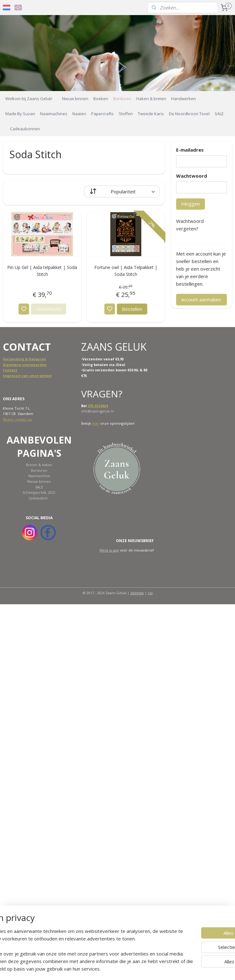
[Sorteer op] (122, 191)
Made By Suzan (20, 114)
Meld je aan (109, 550)
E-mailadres (190, 150)
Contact (10, 370)
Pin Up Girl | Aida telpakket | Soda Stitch (42, 271)
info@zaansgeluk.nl (97, 411)
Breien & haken (39, 465)
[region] (76, 939)
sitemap (137, 593)
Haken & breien (151, 99)
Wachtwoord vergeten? (190, 225)
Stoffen (126, 114)
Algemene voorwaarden (25, 365)
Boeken (101, 99)
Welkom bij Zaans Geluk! (29, 99)
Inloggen (191, 204)
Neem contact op (17, 419)
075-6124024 (98, 406)
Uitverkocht (49, 309)
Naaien (79, 114)
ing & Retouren (32, 359)
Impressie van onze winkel (27, 376)
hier (96, 423)
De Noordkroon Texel (189, 114)
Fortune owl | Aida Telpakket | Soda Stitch (126, 271)
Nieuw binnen (75, 99)
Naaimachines (54, 114)
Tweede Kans (151, 114)
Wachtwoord (192, 176)
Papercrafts (102, 114)
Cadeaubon (38, 498)
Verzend (10, 359)
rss (150, 593)
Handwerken (183, 99)
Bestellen (132, 309)
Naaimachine (39, 476)
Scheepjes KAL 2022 (39, 492)
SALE (219, 114)
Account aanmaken (201, 299)
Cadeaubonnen (25, 129)
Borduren (122, 99)
